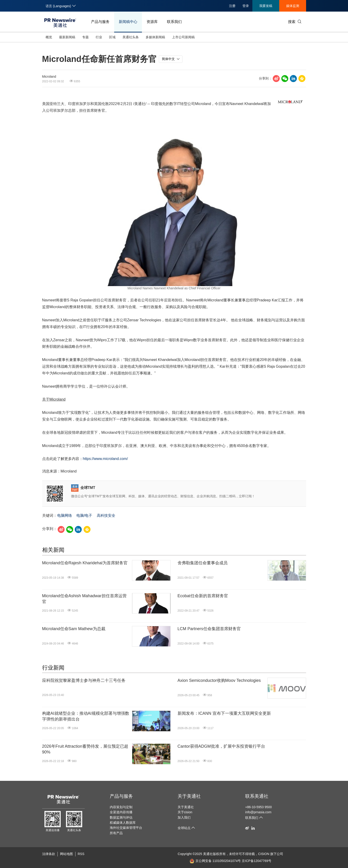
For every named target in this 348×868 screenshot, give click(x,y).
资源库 (152, 22)
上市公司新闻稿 (183, 37)
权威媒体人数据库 (123, 823)
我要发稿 (266, 6)
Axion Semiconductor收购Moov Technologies (219, 680)
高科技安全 (106, 515)
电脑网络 (65, 515)
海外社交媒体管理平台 (126, 828)
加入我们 (184, 817)
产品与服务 (100, 22)
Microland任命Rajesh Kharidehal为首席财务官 (85, 563)
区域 (112, 37)
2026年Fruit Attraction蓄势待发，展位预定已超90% (85, 749)
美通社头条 (131, 37)
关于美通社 (189, 796)
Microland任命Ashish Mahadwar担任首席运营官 (84, 599)
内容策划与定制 (121, 807)
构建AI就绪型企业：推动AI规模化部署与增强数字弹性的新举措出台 (86, 716)
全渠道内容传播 (121, 812)
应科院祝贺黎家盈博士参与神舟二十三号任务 (84, 680)
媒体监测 (293, 6)
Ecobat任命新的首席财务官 (203, 596)
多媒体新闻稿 (155, 37)
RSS (81, 854)
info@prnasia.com (258, 812)
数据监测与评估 (121, 817)
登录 (246, 6)
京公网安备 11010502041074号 (215, 861)
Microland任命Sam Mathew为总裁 (74, 629)
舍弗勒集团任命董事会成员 (203, 563)
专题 (85, 37)
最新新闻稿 (67, 37)
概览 (49, 37)
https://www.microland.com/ (105, 459)
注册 (232, 6)
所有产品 (116, 833)
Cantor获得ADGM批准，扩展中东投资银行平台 (221, 746)
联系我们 (174, 22)
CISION (264, 854)
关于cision (185, 812)
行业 (99, 37)
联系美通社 (257, 796)
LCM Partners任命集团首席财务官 (209, 629)
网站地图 (66, 854)
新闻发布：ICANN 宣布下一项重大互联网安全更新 (224, 713)
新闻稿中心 (128, 22)
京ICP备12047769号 (257, 861)
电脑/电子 (84, 515)
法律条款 (49, 854)
